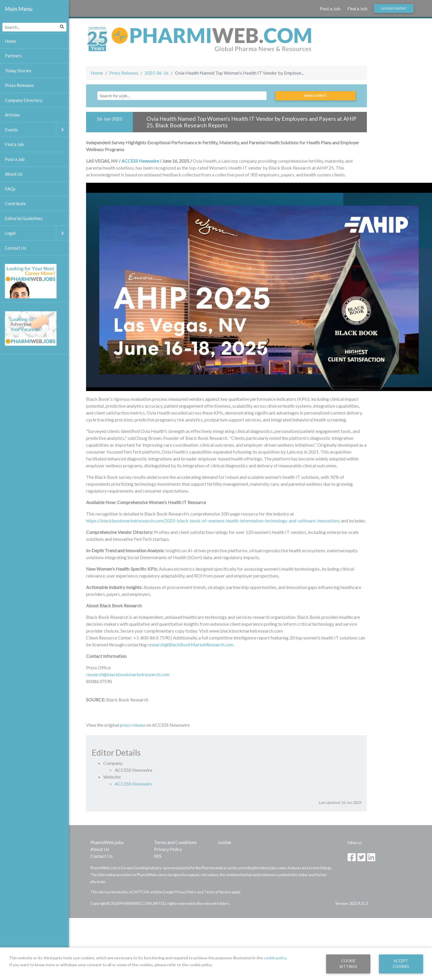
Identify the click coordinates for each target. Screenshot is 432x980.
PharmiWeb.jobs (107, 842)
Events (37, 130)
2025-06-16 (157, 73)
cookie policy (275, 958)
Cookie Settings (348, 964)
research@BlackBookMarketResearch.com (190, 644)
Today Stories (18, 71)
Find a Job (357, 8)
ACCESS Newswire (140, 161)
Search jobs (315, 96)
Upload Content (394, 8)
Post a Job (330, 8)
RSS (158, 856)
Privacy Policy (168, 849)
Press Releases (124, 73)
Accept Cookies (401, 964)
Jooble (224, 842)
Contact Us (102, 856)
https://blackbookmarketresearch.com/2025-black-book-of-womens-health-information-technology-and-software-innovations (213, 521)
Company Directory (24, 100)
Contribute (15, 203)
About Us (100, 849)
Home (97, 73)
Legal (37, 233)
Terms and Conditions (175, 842)
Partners (13, 56)
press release (133, 725)
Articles (12, 115)
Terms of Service (218, 892)
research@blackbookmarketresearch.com (128, 674)
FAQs (10, 189)
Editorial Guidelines (24, 218)
